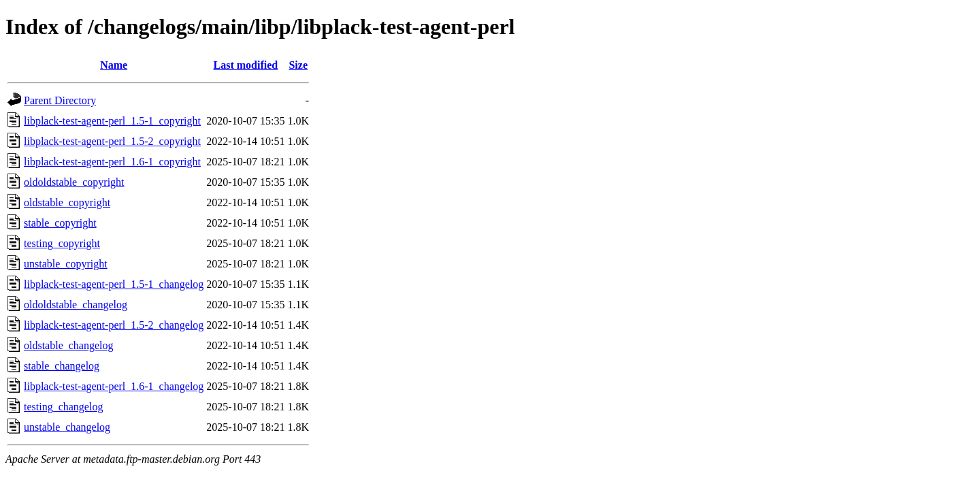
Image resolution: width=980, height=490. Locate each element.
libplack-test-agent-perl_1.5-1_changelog (114, 284)
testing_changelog (63, 407)
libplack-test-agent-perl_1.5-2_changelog (114, 325)
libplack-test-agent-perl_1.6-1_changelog (114, 386)
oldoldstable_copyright (74, 182)
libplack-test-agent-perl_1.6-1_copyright (112, 162)
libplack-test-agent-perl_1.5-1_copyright (112, 121)
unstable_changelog (67, 427)
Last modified (246, 65)
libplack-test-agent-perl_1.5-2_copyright (112, 141)
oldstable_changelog (69, 345)
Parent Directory (60, 100)
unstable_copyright (66, 264)
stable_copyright (60, 223)
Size (298, 65)
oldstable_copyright (67, 202)
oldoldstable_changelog (76, 305)
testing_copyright (62, 243)
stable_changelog (62, 366)
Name (114, 65)
